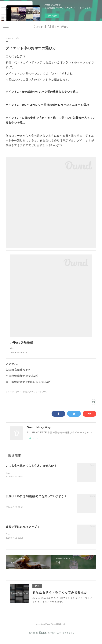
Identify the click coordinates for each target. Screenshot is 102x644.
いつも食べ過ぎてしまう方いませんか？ (31, 469)
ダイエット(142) (14, 396)
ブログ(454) (41, 396)
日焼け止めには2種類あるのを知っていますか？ (36, 500)
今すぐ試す (52, 16)
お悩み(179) (29, 396)
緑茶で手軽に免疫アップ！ (23, 531)
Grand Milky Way (51, 26)
